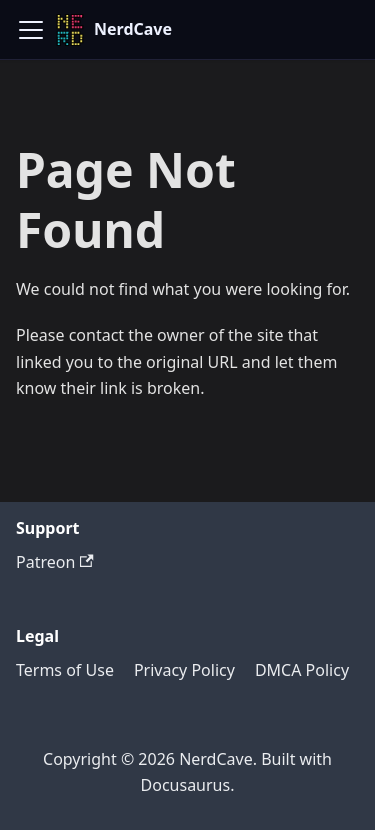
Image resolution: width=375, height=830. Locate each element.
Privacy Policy (184, 670)
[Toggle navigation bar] (31, 30)
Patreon (55, 562)
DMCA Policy (302, 670)
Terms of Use (65, 670)
